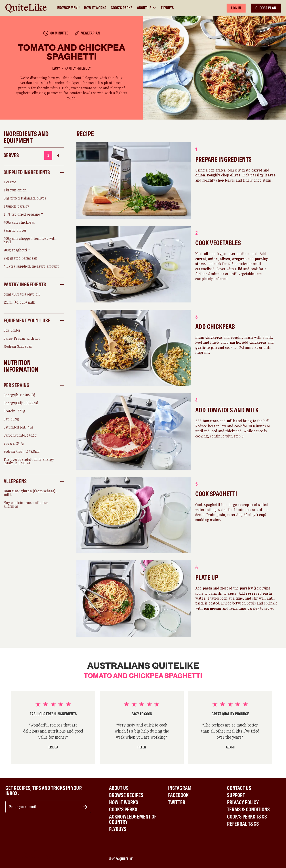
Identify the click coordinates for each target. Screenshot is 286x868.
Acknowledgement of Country (133, 819)
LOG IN (236, 8)
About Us (147, 8)
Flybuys (167, 8)
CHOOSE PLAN (266, 8)
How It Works (95, 8)
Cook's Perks (122, 8)
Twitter (177, 802)
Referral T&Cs (243, 824)
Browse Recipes (126, 795)
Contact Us (239, 788)
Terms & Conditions (248, 810)
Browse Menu (68, 8)
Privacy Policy (243, 802)
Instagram (180, 788)
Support (236, 795)
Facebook (178, 795)
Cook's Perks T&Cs (247, 817)
